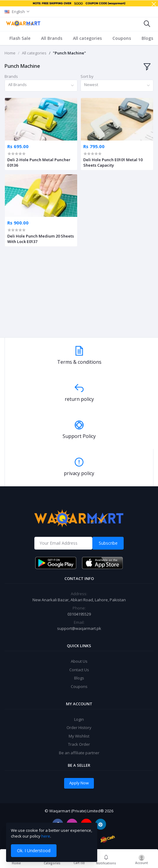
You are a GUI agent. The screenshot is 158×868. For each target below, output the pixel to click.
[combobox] (41, 86)
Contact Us (79, 670)
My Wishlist (79, 736)
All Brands (52, 38)
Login (79, 719)
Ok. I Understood (34, 851)
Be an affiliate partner (79, 753)
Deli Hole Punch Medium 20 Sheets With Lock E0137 (41, 239)
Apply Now (79, 783)
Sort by (87, 76)
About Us (79, 661)
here (46, 836)
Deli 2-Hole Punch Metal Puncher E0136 (39, 162)
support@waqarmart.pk (79, 628)
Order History (79, 727)
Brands (11, 76)
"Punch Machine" (69, 53)
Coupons (122, 38)
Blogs (147, 38)
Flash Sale (20, 38)
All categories (87, 38)
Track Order (79, 744)
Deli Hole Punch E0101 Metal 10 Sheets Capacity (113, 162)
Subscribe (108, 543)
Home (10, 53)
